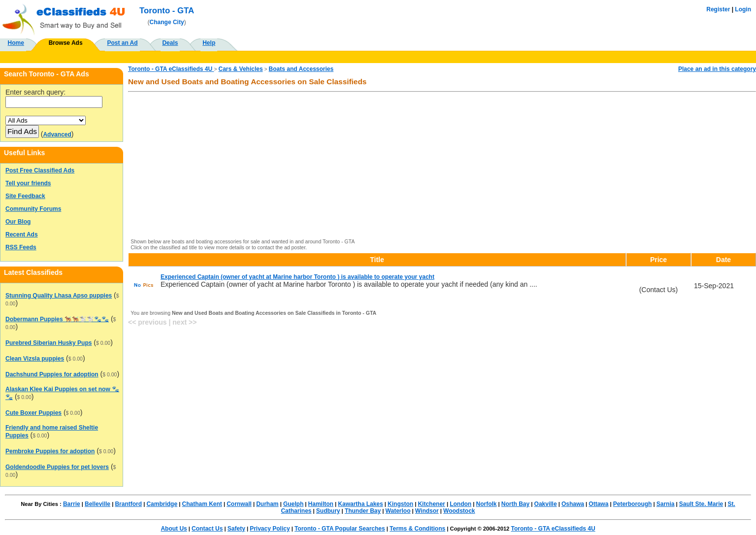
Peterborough (633, 504)
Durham (267, 504)
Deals (170, 43)
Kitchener (431, 504)
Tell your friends (28, 183)
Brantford (128, 504)
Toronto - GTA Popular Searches (340, 529)
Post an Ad (122, 43)
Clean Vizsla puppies (35, 359)
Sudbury (328, 511)
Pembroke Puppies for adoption (50, 451)
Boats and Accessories (301, 69)
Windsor (427, 511)
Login (743, 9)
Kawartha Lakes (360, 504)
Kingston (400, 504)
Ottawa (598, 504)
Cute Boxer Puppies (33, 413)
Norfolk (486, 504)
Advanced (57, 134)
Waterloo (398, 511)
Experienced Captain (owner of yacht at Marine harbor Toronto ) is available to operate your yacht (297, 277)
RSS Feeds (21, 247)
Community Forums (33, 209)
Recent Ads (22, 234)
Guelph (293, 504)
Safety (236, 529)
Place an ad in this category (717, 69)
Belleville (98, 504)
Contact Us (207, 529)
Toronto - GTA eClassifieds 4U (171, 69)
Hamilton (321, 504)
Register (718, 9)
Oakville (546, 504)
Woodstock (459, 511)
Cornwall (239, 504)
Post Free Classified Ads (40, 170)
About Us (174, 529)
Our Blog (18, 222)
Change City (167, 22)
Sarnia (666, 504)
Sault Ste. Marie (701, 504)
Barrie (72, 504)
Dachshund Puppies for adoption (52, 374)
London (460, 504)
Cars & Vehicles (241, 69)
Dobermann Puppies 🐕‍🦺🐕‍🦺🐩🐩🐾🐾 (57, 319)
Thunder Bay (363, 511)
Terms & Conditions (417, 529)
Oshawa (573, 504)
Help (209, 43)
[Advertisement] (427, 166)
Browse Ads (66, 43)
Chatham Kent (202, 504)
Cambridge (162, 504)
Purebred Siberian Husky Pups (49, 343)
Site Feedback (25, 196)
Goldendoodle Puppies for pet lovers (57, 467)
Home (16, 43)
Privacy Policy (270, 529)
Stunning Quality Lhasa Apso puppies (59, 296)
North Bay (515, 504)
